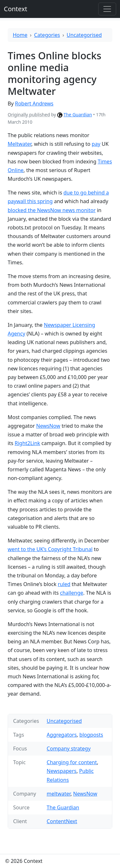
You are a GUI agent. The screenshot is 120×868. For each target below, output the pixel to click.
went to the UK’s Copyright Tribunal (50, 549)
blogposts (91, 735)
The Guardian (78, 115)
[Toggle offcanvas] (107, 9)
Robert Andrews (34, 103)
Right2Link (28, 443)
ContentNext (62, 821)
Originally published (29, 115)
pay (96, 144)
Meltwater (20, 144)
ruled (64, 584)
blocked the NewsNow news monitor (52, 210)
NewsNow (48, 426)
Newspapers (62, 771)
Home (20, 35)
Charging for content (72, 762)
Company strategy (69, 748)
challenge (72, 593)
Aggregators (62, 735)
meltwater (59, 794)
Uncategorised (84, 35)
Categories (47, 35)
